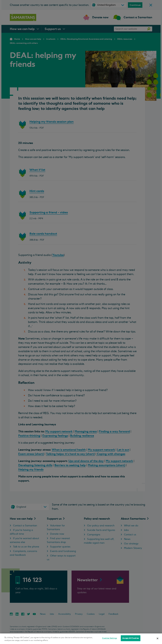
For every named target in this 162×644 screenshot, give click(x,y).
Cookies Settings (110, 638)
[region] (81, 639)
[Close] (158, 638)
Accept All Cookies (131, 638)
